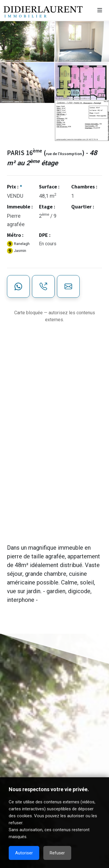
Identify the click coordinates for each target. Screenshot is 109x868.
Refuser (57, 853)
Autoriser (24, 853)
